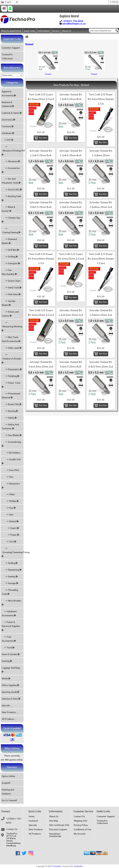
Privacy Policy (81, 825)
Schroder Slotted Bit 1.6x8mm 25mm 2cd (101, 205)
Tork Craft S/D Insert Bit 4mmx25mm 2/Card (41, 313)
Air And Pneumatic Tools (11, 181)
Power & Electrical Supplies (11, 626)
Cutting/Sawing (11, 230)
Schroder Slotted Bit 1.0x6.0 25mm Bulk (71, 205)
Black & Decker (8, 209)
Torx (9, 542)
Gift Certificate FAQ (59, 825)
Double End (11, 461)
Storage (10, 583)
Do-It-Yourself (9, 800)
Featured (33, 821)
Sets (8, 515)
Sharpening (12, 570)
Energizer (11, 263)
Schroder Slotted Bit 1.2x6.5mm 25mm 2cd (71, 313)
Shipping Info (80, 821)
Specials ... (7, 705)
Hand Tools (12, 288)
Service (56, 31)
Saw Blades (12, 435)
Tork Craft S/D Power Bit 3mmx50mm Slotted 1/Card (101, 259)
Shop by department (11, 31)
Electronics (9, 120)
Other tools (12, 348)
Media (6, 678)
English (6, 2)
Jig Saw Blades (9, 303)
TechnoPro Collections (7, 56)
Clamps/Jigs (11, 220)
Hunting (7, 661)
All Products (35, 834)
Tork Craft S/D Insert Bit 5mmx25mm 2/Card (41, 97)
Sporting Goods (11, 692)
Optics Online (8, 776)
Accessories (11, 170)
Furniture (8, 126)
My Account (80, 834)
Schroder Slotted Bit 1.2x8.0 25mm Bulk (71, 153)
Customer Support (11, 48)
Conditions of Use (83, 829)
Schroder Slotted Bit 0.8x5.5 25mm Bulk (41, 205)
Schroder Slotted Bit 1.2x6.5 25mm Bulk (41, 153)
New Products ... (10, 712)
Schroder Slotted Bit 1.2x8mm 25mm (101, 153)
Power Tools (11, 385)
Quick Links (29, 31)
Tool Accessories (9, 639)
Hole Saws (11, 294)
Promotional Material (11, 396)
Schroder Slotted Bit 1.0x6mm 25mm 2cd (101, 313)
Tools (8, 648)
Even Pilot (10, 470)
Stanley (10, 576)
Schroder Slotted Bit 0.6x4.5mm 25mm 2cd (41, 364)
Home (32, 816)
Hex (7, 477)
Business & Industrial (8, 104)
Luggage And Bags (11, 670)
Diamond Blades (9, 241)
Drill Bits (10, 250)
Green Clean (11, 281)
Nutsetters (11, 486)
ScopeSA (6, 783)
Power (11, 535)
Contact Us (12, 829)
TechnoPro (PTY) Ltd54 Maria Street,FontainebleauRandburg (13, 840)
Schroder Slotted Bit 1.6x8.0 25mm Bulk (71, 97)
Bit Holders (11, 453)
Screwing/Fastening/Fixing (13, 552)
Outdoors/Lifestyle (12, 359)
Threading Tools (10, 592)
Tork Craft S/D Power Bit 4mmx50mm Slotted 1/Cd (101, 99)
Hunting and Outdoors (8, 792)
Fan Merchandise (9, 272)
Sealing (10, 563)
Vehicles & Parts (11, 699)
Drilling (10, 257)
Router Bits (12, 404)
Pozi (9, 508)
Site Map (54, 821)
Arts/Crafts (12, 190)
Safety (9, 418)
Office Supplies (11, 685)
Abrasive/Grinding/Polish (13, 151)
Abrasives (11, 161)
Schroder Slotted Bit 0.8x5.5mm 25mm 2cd (101, 364)
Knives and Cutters (10, 314)
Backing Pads (12, 198)
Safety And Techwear (10, 426)
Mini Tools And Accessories (11, 339)
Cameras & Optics (12, 113)
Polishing (11, 376)
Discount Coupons (58, 829)
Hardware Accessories (9, 613)
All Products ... (9, 719)
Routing (10, 411)
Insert (10, 528)
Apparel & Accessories (9, 93)
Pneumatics (12, 369)
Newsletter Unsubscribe (55, 835)
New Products (36, 829)
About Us (67, 31)
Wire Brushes (12, 603)
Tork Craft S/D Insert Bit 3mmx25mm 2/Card (71, 256)
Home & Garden (11, 654)
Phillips (10, 501)
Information (44, 31)
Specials (33, 825)
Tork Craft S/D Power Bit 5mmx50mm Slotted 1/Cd (41, 259)
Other (8, 494)
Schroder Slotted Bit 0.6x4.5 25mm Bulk (71, 364)
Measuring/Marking (12, 326)
